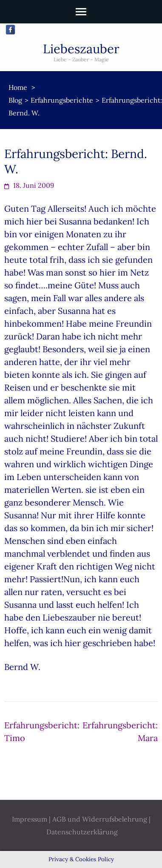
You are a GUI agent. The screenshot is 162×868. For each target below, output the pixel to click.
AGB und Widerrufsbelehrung (100, 819)
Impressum (30, 819)
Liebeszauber (81, 49)
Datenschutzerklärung (82, 832)
